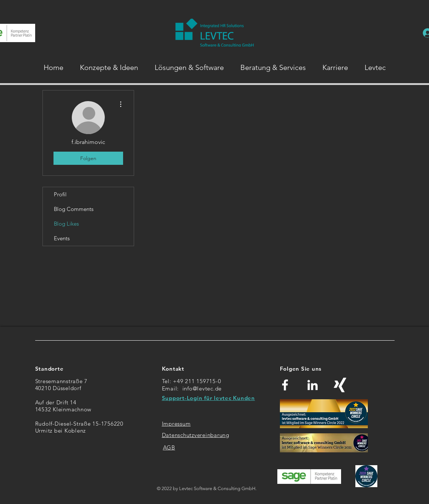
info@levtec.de (202, 388)
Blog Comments (74, 209)
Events (62, 238)
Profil (60, 194)
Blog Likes (66, 224)
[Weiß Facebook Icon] (285, 385)
